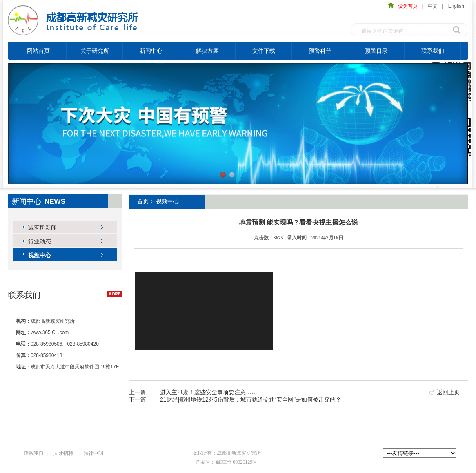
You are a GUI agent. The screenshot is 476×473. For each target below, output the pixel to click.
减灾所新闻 (42, 228)
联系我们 (433, 51)
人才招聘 (63, 453)
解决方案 (207, 51)
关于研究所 (95, 51)
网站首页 (38, 51)
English (456, 6)
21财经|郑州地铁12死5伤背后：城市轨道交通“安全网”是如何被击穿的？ (251, 399)
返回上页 (448, 392)
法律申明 (93, 453)
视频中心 (40, 255)
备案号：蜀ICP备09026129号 (226, 462)
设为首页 (406, 6)
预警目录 (376, 51)
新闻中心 (151, 51)
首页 (143, 202)
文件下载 (264, 51)
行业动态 (40, 241)
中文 (433, 6)
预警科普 (320, 51)
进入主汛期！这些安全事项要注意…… (209, 392)
